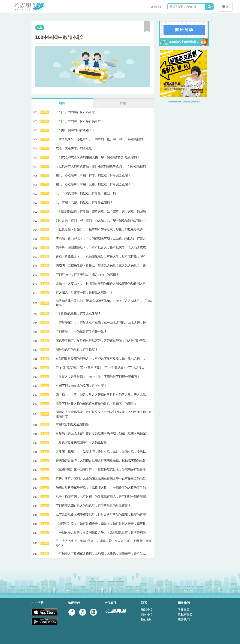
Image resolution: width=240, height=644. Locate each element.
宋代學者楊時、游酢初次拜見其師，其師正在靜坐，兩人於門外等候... (102, 341)
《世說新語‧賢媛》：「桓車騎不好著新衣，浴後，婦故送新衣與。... (102, 229)
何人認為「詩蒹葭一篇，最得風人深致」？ (84, 293)
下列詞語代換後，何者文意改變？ (78, 313)
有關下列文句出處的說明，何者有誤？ (81, 386)
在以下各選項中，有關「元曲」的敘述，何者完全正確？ (93, 184)
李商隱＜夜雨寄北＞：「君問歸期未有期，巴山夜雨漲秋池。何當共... (102, 238)
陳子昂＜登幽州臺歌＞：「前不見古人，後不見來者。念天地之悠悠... (102, 247)
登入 (225, 7)
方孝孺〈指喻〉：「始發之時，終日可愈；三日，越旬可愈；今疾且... (102, 451)
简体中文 (147, 615)
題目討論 (156, 7)
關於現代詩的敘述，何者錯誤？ (77, 350)
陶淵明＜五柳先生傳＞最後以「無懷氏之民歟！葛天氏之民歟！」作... (102, 266)
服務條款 (184, 610)
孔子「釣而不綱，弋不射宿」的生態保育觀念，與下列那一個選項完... (102, 497)
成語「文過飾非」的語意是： (75, 148)
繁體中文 (147, 610)
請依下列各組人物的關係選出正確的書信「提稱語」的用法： (96, 404)
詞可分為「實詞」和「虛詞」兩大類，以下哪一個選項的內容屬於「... (102, 220)
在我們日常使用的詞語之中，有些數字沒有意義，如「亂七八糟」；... (102, 359)
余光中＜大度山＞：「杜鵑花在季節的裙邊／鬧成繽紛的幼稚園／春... (102, 284)
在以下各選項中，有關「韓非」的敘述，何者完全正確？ (93, 175)
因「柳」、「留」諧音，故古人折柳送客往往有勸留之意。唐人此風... (102, 395)
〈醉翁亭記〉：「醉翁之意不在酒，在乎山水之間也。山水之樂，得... (102, 322)
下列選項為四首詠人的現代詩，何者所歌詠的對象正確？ (93, 506)
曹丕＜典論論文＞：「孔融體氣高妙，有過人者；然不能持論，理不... (102, 256)
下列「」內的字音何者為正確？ (77, 112)
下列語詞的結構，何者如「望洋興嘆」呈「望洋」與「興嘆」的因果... (102, 211)
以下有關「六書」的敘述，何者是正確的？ (84, 202)
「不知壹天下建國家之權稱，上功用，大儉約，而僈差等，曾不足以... (102, 553)
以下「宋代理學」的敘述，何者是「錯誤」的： (87, 193)
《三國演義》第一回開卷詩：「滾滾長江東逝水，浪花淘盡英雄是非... (102, 469)
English (146, 619)
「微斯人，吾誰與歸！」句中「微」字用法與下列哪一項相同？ (98, 377)
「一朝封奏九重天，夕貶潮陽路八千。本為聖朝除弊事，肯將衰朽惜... (102, 533)
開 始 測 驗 (184, 30)
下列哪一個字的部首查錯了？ (75, 130)
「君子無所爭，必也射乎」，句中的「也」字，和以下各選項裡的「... (102, 139)
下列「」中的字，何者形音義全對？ (80, 121)
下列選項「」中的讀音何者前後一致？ (81, 331)
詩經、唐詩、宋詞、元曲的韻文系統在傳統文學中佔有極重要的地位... (102, 478)
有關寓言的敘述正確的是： (74, 424)
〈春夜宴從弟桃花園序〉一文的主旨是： (83, 442)
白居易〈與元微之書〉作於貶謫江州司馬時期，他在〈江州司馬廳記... (102, 433)
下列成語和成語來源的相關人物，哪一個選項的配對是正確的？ (98, 157)
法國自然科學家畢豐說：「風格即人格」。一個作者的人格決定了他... (102, 488)
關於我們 (184, 619)
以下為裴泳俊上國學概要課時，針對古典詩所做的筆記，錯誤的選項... (102, 515)
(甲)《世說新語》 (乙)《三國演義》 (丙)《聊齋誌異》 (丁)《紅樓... (100, 368)
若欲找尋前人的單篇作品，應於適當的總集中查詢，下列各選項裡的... (102, 166)
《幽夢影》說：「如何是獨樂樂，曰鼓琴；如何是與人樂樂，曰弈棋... (102, 524)
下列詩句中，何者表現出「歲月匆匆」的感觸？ (87, 275)
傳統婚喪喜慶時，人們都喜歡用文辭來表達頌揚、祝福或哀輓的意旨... (102, 460)
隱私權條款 (185, 615)
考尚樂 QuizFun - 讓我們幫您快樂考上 (184, 102)
